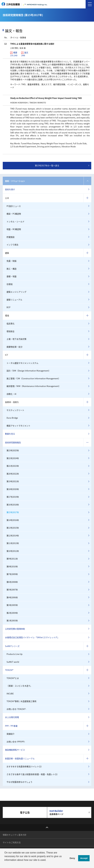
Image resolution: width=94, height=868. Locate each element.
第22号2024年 (13, 458)
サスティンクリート (15, 410)
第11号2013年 (13, 543)
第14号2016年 (13, 520)
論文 (25, 54)
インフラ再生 (13, 245)
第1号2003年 (12, 620)
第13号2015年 (13, 528)
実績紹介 (11, 734)
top (47, 828)
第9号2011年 (12, 559)
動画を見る (10, 434)
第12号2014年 (13, 536)
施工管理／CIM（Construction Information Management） (33, 378)
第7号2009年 (12, 574)
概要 (14, 54)
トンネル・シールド (15, 221)
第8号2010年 (12, 566)
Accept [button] (84, 858)
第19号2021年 (13, 481)
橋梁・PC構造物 (14, 214)
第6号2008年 (12, 582)
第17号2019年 (13, 497)
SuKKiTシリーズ (12, 646)
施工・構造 (12, 269)
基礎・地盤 (12, 276)
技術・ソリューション (15, 181)
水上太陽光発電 (12, 717)
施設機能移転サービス (15, 750)
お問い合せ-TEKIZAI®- (16, 709)
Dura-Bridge (12, 418)
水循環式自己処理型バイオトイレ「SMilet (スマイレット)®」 (32, 637)
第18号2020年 (13, 489)
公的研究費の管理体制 (15, 629)
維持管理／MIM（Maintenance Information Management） (34, 386)
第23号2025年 (13, 450)
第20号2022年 (13, 474)
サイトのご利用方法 (12, 842)
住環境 (10, 284)
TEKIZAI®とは (13, 678)
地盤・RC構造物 (14, 229)
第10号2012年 (13, 551)
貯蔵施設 (11, 237)
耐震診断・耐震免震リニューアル (20, 758)
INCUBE (10, 694)
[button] (5, 864)
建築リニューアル (14, 300)
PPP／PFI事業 (11, 726)
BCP (8, 307)
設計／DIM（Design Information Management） (29, 371)
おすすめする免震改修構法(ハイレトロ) (24, 766)
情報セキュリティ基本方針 (15, 835)
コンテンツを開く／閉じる (87, 181)
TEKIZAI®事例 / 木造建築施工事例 (21, 701)
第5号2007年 (12, 590)
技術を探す (10, 189)
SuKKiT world (13, 662)
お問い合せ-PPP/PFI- (16, 742)
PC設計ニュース (14, 206)
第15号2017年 (13, 512)
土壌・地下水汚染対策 (16, 339)
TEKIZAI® (9, 670)
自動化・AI (11, 394)
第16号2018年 (13, 505)
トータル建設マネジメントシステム (22, 363)
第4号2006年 (12, 597)
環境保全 (11, 331)
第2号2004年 (12, 613)
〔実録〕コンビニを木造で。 (19, 686)
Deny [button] (72, 858)
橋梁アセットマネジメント (18, 426)
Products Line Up (14, 654)
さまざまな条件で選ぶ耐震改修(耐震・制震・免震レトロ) (32, 774)
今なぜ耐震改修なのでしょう (19, 782)
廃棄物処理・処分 (14, 347)
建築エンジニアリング (16, 292)
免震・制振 (12, 261)
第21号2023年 (13, 466)
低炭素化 (11, 323)
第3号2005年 (12, 605)
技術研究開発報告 (13, 442)
